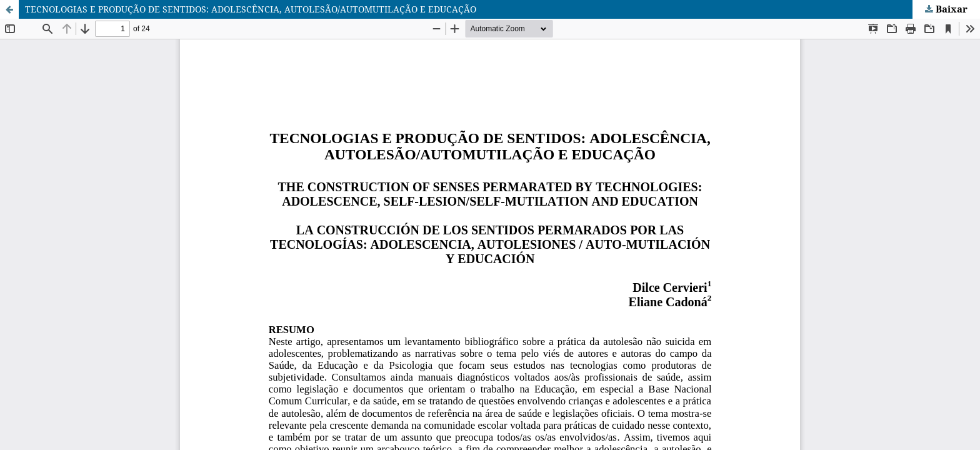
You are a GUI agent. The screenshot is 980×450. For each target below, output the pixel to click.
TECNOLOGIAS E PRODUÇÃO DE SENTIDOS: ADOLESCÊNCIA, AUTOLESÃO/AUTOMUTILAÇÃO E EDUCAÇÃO (251, 9)
